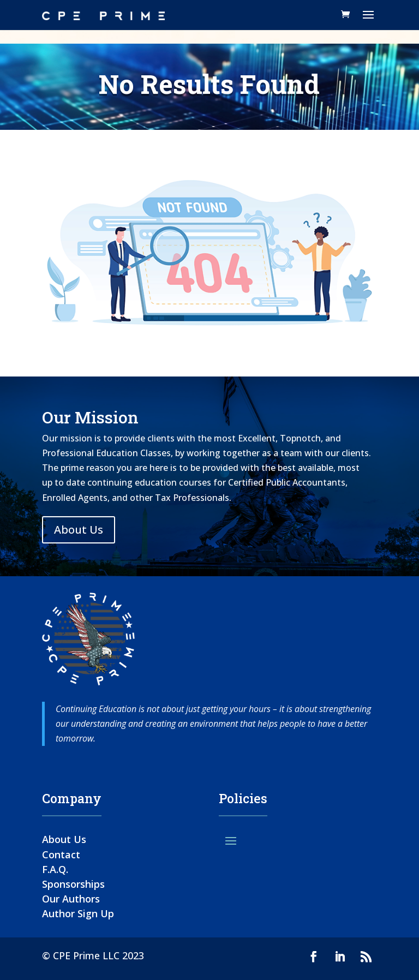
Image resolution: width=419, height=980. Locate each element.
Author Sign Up (78, 913)
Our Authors (71, 899)
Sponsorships (73, 884)
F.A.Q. (55, 869)
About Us (79, 530)
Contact (61, 854)
